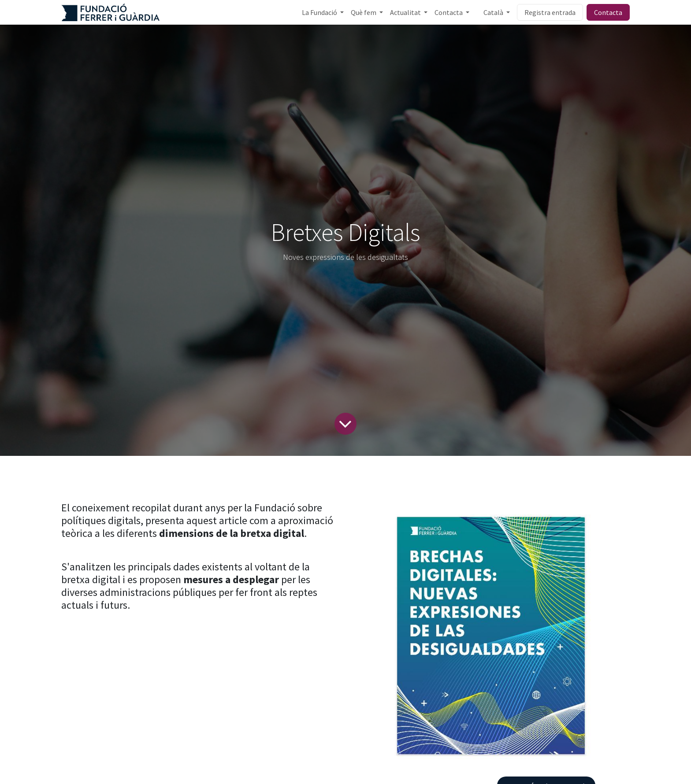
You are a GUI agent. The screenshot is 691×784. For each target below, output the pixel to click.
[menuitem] (323, 12)
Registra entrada (550, 12)
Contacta (608, 12)
